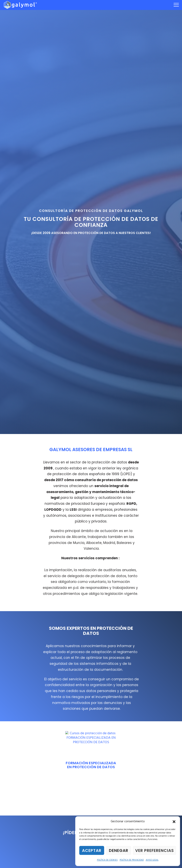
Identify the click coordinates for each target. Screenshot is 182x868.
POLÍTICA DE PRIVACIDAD (132, 860)
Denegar (119, 851)
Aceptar (92, 851)
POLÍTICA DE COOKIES (107, 860)
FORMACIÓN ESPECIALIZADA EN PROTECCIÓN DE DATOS (91, 765)
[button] (174, 822)
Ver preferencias (155, 851)
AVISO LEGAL (152, 860)
